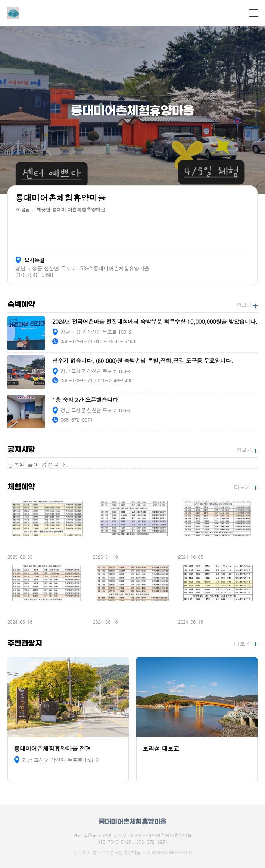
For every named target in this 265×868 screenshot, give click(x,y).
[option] (132, 110)
